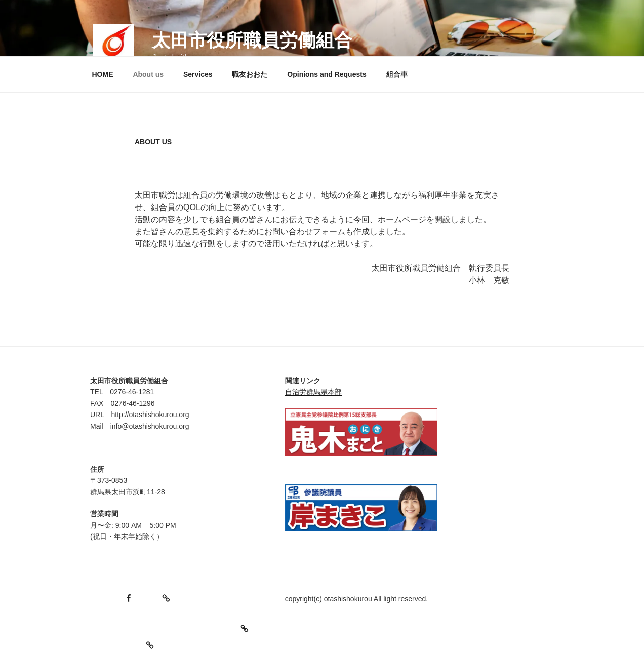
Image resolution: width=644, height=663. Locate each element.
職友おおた (250, 74)
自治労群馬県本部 (313, 392)
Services (198, 74)
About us (148, 74)
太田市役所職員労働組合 (252, 40)
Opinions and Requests (327, 74)
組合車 (397, 74)
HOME (103, 74)
